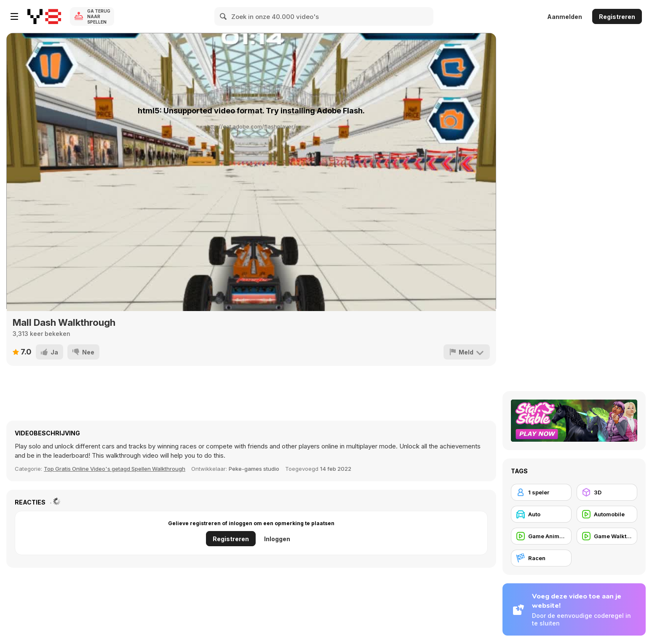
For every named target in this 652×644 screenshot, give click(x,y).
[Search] (224, 16)
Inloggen (277, 539)
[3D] (607, 492)
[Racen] (541, 558)
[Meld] (467, 352)
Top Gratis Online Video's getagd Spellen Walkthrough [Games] (115, 469)
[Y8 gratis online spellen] (44, 16)
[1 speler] (541, 492)
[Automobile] (607, 514)
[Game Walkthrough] (607, 536)
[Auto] (541, 514)
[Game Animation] (541, 536)
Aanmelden (565, 17)
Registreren (617, 17)
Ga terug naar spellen (99, 16)
